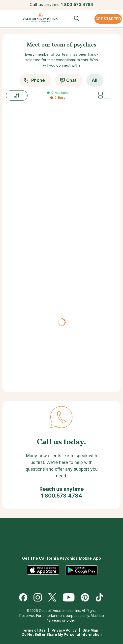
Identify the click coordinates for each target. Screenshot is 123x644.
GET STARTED (108, 19)
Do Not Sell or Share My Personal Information (62, 634)
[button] (7, 20)
